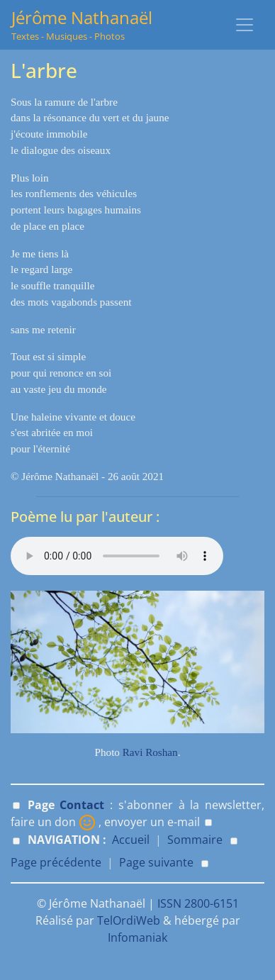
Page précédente (56, 862)
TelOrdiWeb (129, 920)
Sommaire (195, 840)
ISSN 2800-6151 (198, 903)
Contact (82, 805)
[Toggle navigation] (245, 25)
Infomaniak (137, 937)
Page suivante (156, 862)
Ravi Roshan (150, 752)
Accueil (131, 840)
